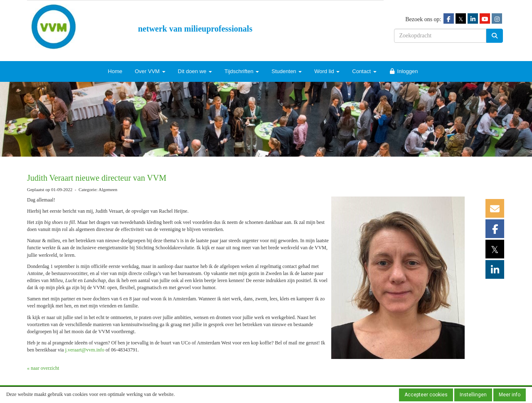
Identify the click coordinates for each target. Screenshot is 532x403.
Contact (364, 71)
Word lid (327, 71)
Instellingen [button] (473, 395)
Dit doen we (195, 71)
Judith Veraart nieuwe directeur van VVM (97, 178)
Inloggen (404, 71)
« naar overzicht (43, 368)
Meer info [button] (510, 395)
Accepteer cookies (426, 395)
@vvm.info (85, 350)
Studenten (287, 71)
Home (115, 71)
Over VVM (150, 71)
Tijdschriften (242, 71)
